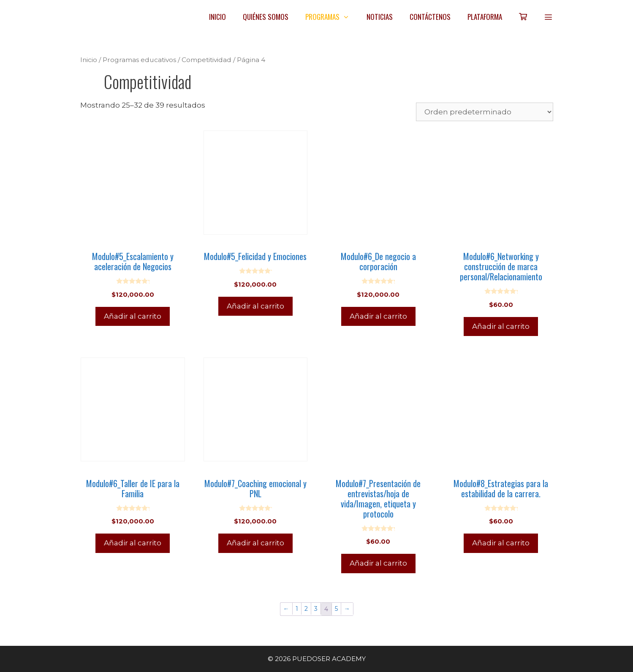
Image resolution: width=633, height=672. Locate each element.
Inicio (89, 60)
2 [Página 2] (306, 609)
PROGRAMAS (332, 17)
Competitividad (206, 60)
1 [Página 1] (297, 609)
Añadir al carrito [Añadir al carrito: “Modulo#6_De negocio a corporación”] (378, 316)
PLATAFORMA (485, 17)
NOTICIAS (380, 17)
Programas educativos (139, 60)
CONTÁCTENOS (430, 17)
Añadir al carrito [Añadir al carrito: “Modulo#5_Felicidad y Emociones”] (255, 306)
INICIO (217, 17)
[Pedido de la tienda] (485, 112)
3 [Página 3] (316, 609)
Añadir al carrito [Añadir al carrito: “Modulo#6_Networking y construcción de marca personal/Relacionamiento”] (501, 326)
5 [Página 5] (336, 609)
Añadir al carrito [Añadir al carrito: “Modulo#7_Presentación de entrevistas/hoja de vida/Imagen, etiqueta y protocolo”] (378, 563)
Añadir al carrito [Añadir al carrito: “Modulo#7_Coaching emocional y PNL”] (255, 543)
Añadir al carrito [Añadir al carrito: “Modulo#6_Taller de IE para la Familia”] (133, 543)
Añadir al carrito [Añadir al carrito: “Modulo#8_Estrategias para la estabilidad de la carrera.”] (501, 543)
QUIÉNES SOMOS (266, 17)
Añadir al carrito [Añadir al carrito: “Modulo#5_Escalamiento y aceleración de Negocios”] (133, 316)
